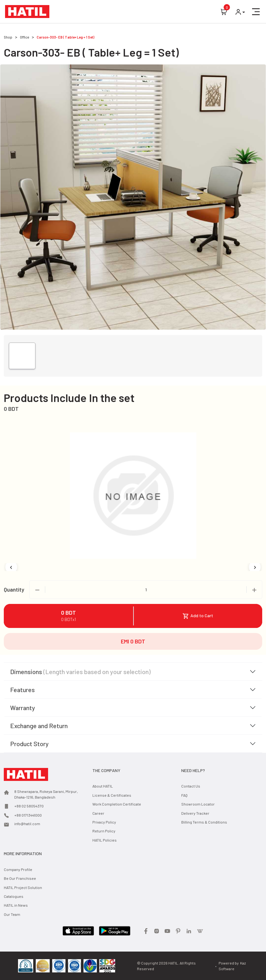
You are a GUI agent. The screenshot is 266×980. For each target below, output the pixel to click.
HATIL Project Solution (23, 887)
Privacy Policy (104, 822)
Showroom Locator (198, 804)
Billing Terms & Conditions (204, 822)
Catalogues (14, 896)
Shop (8, 37)
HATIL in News (16, 905)
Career (98, 813)
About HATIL (103, 786)
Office (25, 37)
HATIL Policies (105, 840)
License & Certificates (112, 795)
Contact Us (191, 786)
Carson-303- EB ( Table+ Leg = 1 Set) (65, 37)
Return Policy (104, 831)
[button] (256, 12)
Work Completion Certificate (117, 804)
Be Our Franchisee (20, 878)
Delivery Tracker (195, 813)
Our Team (12, 914)
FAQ (184, 795)
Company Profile (18, 869)
